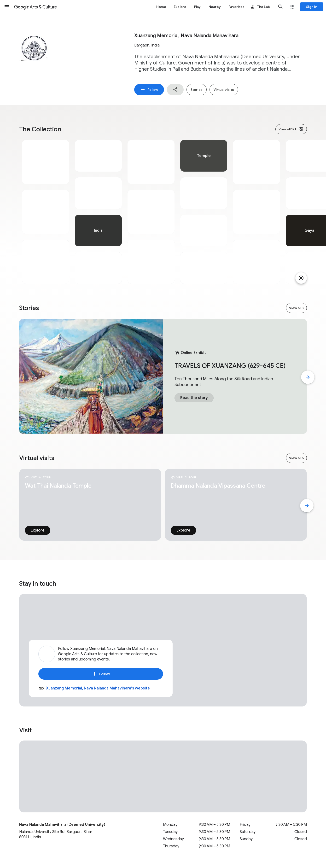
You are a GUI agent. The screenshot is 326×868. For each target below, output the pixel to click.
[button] (7, 7)
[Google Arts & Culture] (35, 7)
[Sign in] (312, 7)
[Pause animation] (301, 278)
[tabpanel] (46, 212)
